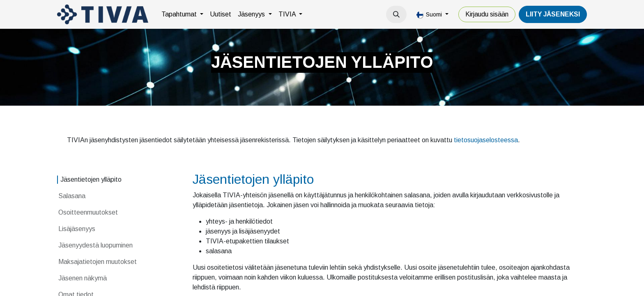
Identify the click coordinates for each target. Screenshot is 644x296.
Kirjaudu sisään (487, 14)
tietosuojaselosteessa (486, 140)
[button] (396, 14)
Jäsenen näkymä (83, 278)
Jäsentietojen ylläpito (91, 179)
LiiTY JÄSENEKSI (553, 14)
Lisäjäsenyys (77, 229)
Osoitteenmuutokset (88, 212)
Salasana (73, 196)
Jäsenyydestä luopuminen (95, 245)
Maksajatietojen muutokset (98, 262)
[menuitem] (182, 14)
